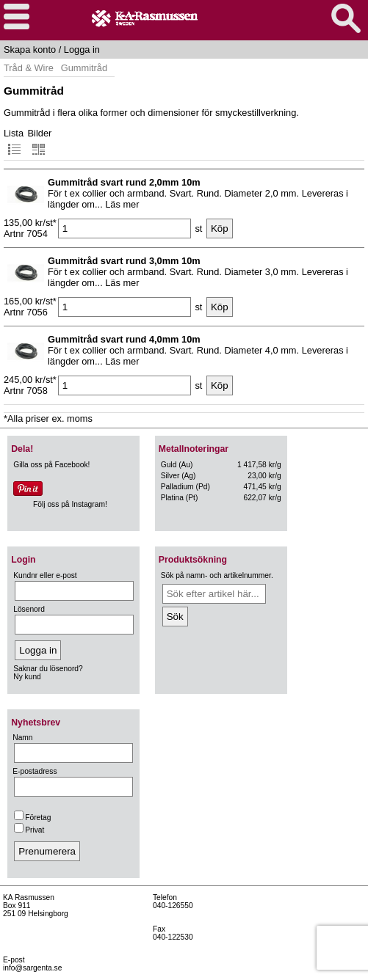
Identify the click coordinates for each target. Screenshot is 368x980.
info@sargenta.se (32, 968)
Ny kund (27, 677)
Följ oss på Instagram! (70, 504)
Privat (29, 830)
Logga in (82, 50)
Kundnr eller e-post (45, 575)
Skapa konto (30, 50)
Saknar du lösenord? (48, 669)
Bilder (40, 142)
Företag (32, 818)
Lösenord (29, 609)
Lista (14, 142)
